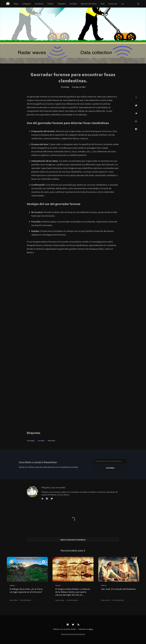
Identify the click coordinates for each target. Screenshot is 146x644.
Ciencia (58, 585)
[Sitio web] (42, 499)
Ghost (91, 629)
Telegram (61, 4)
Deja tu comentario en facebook (73, 540)
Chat (102, 4)
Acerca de (113, 4)
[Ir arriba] (136, 98)
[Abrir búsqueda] (138, 4)
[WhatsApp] (136, 121)
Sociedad (41, 441)
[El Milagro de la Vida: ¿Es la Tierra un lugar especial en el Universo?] (27, 596)
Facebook (39, 4)
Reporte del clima (89, 4)
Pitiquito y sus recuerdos (53, 487)
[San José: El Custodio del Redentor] (119, 596)
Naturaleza (52, 441)
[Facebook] (136, 129)
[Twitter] (136, 105)
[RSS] (78, 625)
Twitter (50, 4)
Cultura (12, 585)
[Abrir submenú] (123, 4)
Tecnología (65, 87)
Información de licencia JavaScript (73, 634)
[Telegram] (136, 113)
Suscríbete (110, 468)
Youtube (73, 4)
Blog (16, 4)
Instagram (26, 4)
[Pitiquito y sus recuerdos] (32, 492)
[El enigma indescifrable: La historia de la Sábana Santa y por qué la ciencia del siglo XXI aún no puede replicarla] (73, 596)
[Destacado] (44, 562)
